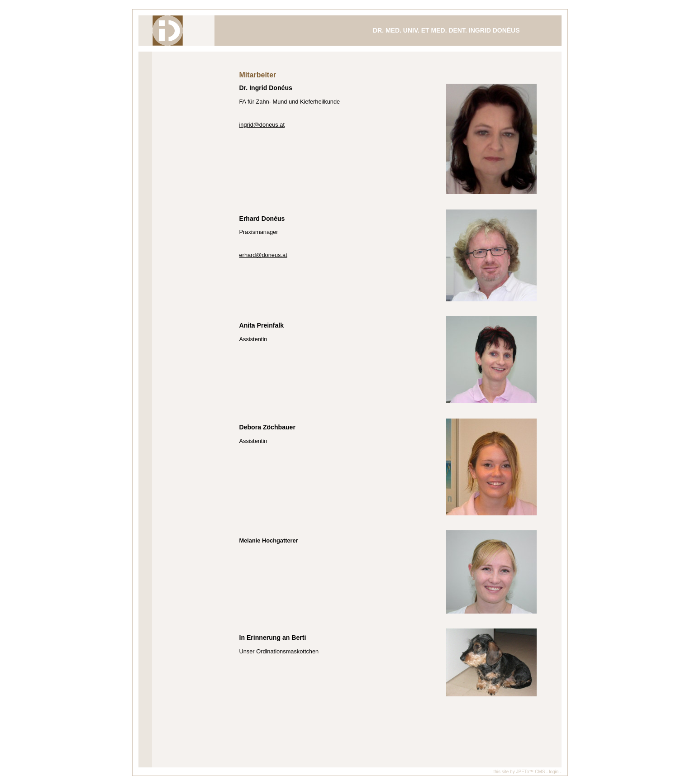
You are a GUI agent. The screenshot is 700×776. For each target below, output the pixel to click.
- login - (554, 772)
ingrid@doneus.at (262, 125)
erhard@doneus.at (263, 255)
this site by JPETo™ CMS (519, 772)
